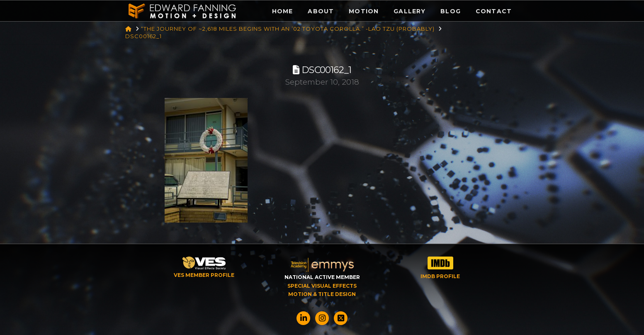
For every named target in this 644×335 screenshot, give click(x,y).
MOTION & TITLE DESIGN (322, 294)
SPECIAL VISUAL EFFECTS (322, 286)
